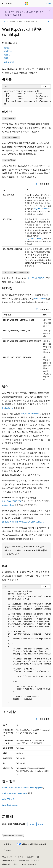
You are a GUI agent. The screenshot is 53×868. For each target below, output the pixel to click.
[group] (26, 98)
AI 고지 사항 (7, 857)
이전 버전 (19, 857)
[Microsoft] (26, 4)
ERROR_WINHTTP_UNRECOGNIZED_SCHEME (23, 522)
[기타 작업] (49, 21)
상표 (15, 864)
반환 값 (7, 55)
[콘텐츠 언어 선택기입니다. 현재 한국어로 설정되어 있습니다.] (7, 844)
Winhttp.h (30, 21)
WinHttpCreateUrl (10, 805)
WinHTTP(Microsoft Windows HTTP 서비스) (22, 787)
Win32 (12, 21)
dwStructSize (8, 505)
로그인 (48, 3)
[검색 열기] (42, 4)
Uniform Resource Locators (15, 793)
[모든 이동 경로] (4, 21)
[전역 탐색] (3, 4)
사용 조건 (6, 864)
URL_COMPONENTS (41, 209)
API (21, 21)
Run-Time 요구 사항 (35, 550)
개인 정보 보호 (8, 860)
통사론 (7, 48)
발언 (6, 58)
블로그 (29, 857)
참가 (39, 857)
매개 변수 (8, 51)
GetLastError (40, 298)
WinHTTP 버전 (9, 799)
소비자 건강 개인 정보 (28, 860)
